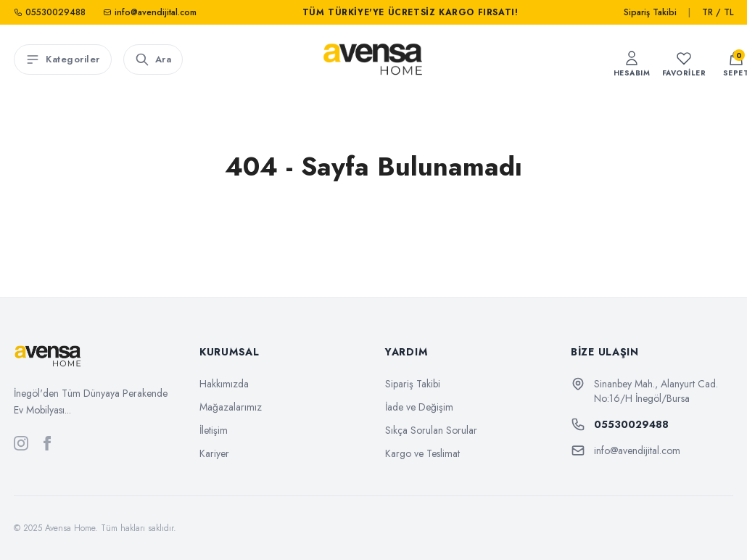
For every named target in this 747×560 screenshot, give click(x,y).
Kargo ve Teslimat (422, 453)
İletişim (214, 430)
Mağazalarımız (231, 407)
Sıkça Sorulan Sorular (431, 430)
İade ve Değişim (419, 407)
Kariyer (214, 453)
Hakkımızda (224, 384)
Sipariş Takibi (650, 12)
